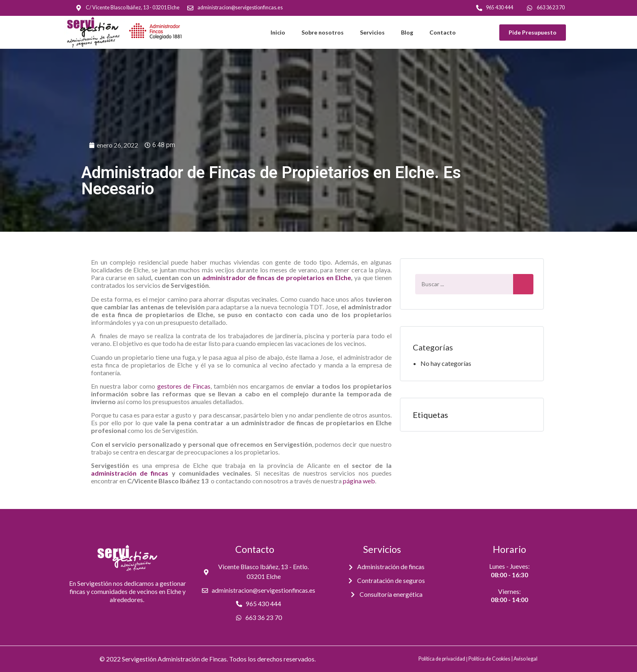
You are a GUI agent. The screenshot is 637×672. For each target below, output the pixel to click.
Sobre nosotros (323, 32)
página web (359, 481)
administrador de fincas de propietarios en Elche (277, 277)
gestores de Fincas (184, 386)
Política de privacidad (442, 659)
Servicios (372, 32)
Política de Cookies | (491, 659)
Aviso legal (525, 659)
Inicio (278, 32)
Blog (407, 32)
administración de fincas (130, 473)
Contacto (443, 32)
